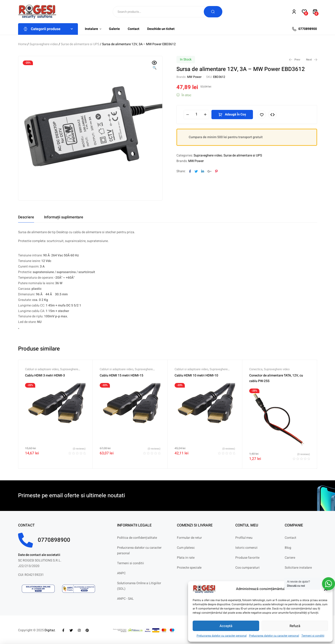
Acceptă (226, 626)
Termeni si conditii (313, 636)
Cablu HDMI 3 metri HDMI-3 (45, 375)
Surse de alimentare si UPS (80, 44)
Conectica (256, 369)
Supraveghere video (44, 44)
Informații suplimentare (64, 217)
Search (213, 12)
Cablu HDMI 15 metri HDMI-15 (121, 375)
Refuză (295, 626)
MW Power (194, 77)
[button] (154, 66)
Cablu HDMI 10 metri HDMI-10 (196, 375)
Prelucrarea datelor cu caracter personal (222, 636)
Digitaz (50, 630)
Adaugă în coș (235, 114)
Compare (272, 115)
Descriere (26, 217)
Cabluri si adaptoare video (42, 369)
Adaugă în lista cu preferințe (262, 115)
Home (22, 44)
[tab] (26, 217)
